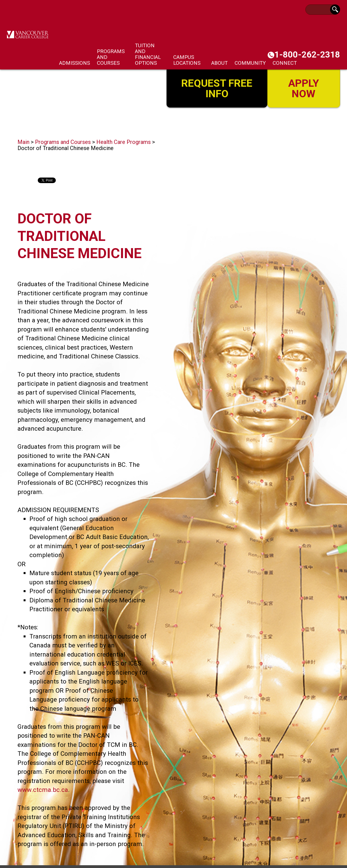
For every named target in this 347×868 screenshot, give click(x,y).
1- (307, 55)
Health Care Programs (124, 142)
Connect (285, 63)
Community (250, 63)
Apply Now (304, 88)
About (219, 63)
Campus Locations (187, 60)
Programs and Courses (63, 142)
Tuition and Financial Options (148, 54)
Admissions (75, 63)
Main (23, 142)
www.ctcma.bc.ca (43, 790)
